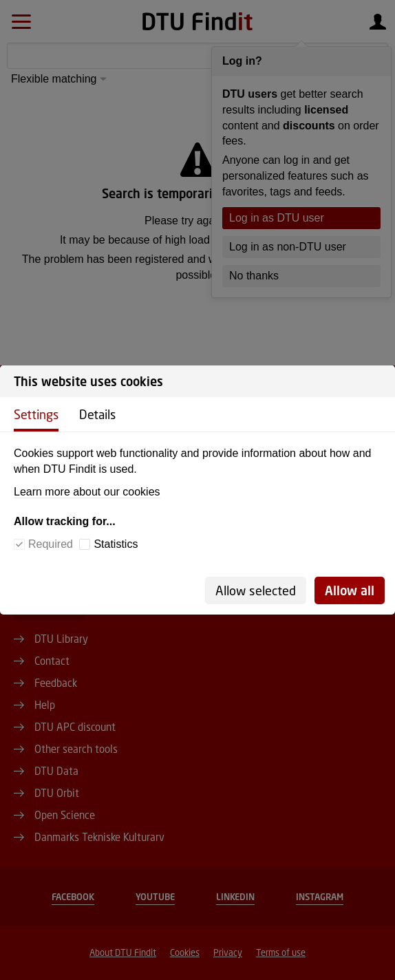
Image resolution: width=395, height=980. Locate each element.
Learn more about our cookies (87, 492)
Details (97, 414)
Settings (36, 414)
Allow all (350, 590)
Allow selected (256, 590)
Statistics (116, 544)
